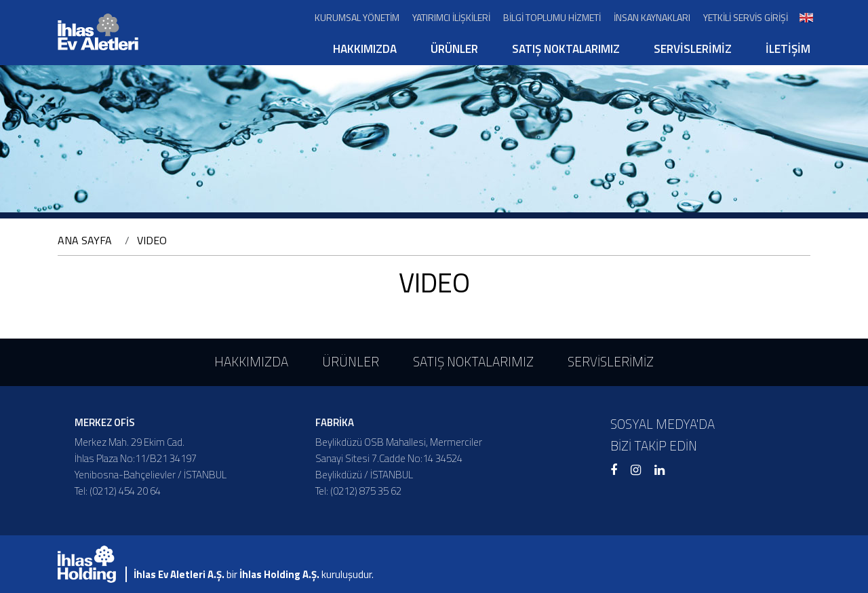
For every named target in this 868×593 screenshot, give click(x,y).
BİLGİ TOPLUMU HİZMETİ (552, 17)
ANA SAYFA (85, 240)
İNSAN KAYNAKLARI (652, 17)
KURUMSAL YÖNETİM (357, 17)
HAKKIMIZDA (365, 49)
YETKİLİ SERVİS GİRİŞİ (746, 17)
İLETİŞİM (788, 49)
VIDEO (152, 240)
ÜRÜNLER (454, 49)
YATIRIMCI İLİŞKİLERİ (451, 17)
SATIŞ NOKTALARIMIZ (566, 49)
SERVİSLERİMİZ (693, 49)
